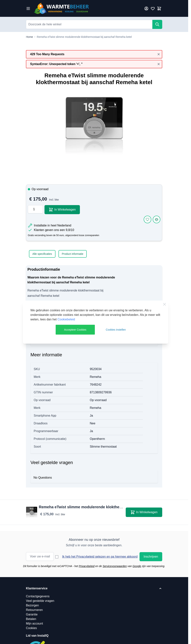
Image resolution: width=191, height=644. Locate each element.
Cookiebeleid (66, 319)
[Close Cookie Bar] (164, 304)
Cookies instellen (116, 330)
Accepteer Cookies (75, 330)
